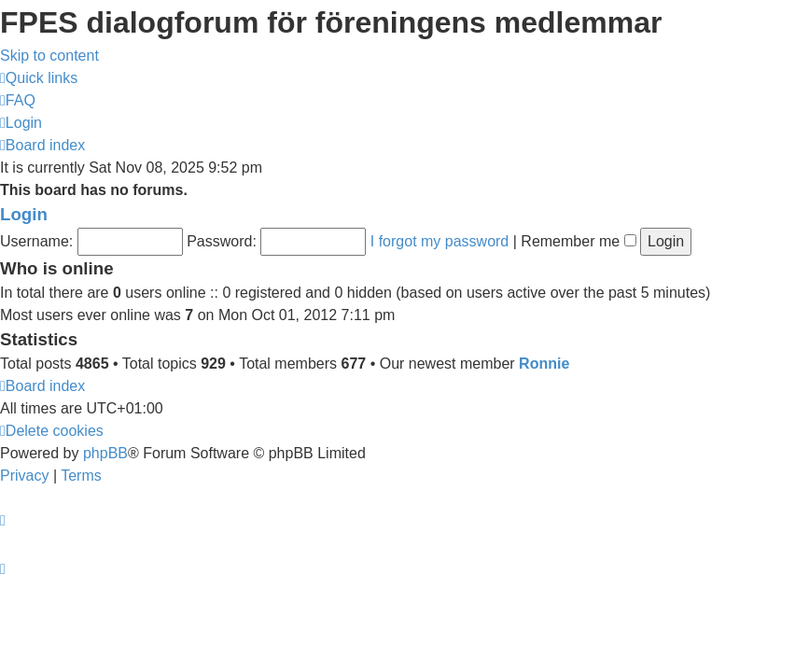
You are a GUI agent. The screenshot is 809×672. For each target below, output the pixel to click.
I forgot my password (440, 241)
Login (24, 214)
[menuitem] (18, 100)
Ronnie (544, 364)
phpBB (105, 453)
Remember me (578, 241)
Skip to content (49, 56)
